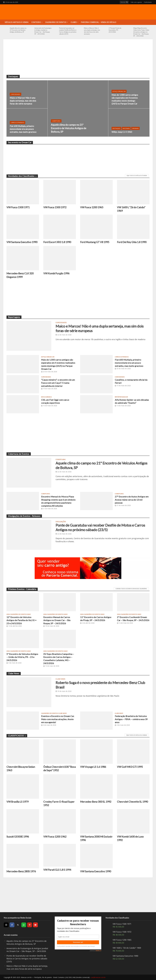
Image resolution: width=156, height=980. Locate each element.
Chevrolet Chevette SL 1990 (132, 802)
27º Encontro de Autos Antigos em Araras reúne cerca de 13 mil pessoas (132, 500)
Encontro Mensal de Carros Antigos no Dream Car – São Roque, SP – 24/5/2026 (57, 620)
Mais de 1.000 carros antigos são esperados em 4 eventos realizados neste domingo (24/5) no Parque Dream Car (125, 99)
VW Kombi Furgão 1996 (56, 273)
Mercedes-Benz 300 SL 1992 (96, 802)
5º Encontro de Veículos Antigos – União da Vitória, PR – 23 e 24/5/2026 (22, 657)
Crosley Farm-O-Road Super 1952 (59, 803)
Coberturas (56, 121)
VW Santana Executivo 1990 (22, 242)
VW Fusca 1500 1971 (18, 207)
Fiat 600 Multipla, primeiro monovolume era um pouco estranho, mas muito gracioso (23, 129)
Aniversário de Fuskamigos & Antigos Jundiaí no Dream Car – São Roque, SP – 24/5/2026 (43, 31)
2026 (8, 614)
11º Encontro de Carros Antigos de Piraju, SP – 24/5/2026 (96, 619)
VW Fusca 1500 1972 (55, 207)
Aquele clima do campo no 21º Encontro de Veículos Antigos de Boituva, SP (18, 30)
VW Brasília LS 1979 (17, 802)
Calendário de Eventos (56, 22)
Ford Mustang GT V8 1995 (95, 242)
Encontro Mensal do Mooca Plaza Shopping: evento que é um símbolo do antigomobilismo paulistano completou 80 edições (58, 501)
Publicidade (148, 2)
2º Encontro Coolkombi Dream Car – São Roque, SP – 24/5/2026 (133, 619)
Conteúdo (36, 22)
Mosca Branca (46, 397)
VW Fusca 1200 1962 (55, 837)
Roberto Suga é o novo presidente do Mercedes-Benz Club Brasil (100, 685)
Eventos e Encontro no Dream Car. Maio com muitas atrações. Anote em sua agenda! (58, 719)
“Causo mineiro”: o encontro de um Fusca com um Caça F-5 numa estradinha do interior (58, 383)
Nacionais (126, 128)
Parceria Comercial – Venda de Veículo (99, 22)
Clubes (74, 22)
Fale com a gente (136, 2)
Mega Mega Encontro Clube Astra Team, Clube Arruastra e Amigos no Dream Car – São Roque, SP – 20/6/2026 (141, 32)
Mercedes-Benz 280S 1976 (21, 871)
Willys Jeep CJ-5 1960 (122, 132)
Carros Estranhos (17, 123)
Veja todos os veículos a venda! (137, 735)
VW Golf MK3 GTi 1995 (130, 767)
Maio (29, 614)
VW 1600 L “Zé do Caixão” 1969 (131, 209)
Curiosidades (15, 94)
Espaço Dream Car (119, 91)
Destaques (116, 128)
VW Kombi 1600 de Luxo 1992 (130, 838)
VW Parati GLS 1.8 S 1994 (57, 870)
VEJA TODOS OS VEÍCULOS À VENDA (137, 175)
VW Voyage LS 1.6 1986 (93, 767)
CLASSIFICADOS (17, 736)
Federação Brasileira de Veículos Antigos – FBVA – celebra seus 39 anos (131, 719)
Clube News (60, 679)
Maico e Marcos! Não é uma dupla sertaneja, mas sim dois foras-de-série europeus (92, 31)
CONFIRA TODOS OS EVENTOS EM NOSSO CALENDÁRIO (131, 589)
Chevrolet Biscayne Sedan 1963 (21, 769)
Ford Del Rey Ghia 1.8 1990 (132, 242)
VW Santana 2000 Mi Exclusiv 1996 (96, 838)
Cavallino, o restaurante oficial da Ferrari (131, 381)
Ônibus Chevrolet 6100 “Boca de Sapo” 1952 (60, 769)
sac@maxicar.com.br (98, 977)
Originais (135, 128)
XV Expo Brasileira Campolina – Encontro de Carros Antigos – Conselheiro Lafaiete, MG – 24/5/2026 (59, 659)
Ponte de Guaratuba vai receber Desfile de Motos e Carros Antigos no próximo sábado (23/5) (68, 31)
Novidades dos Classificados (22, 176)
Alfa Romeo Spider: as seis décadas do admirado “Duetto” (132, 401)
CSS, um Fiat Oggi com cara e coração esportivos (55, 401)
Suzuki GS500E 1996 (18, 837)
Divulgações (61, 522)
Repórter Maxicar (121, 397)
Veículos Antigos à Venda (17, 22)
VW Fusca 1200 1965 (92, 207)
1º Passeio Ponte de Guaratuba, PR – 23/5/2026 (115, 30)
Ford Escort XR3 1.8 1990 (57, 242)
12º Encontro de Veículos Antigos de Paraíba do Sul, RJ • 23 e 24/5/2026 (21, 620)
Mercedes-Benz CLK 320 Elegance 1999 (20, 275)
